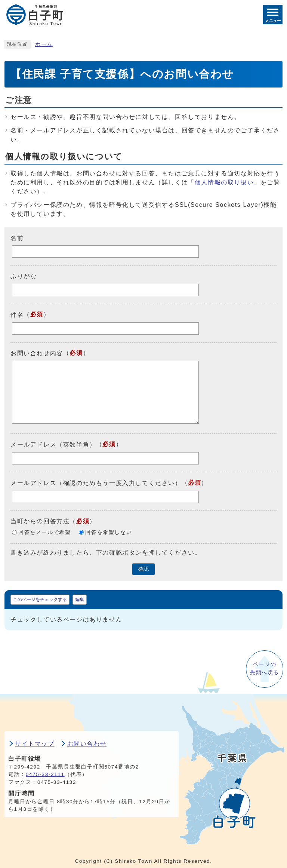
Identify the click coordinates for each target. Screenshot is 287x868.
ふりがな (24, 276)
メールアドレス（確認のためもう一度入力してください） (96, 483)
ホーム (44, 44)
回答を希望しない (109, 532)
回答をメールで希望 (44, 532)
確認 (143, 569)
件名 (17, 315)
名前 (17, 238)
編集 (80, 599)
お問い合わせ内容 (37, 353)
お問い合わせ (87, 744)
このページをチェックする (40, 599)
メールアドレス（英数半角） (53, 444)
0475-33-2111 (45, 774)
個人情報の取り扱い (224, 182)
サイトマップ (35, 744)
